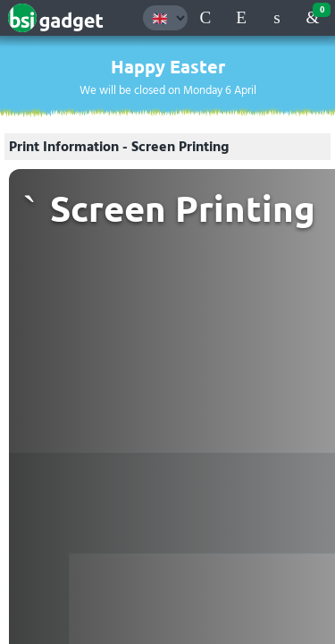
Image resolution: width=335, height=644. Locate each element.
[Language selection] (165, 18)
